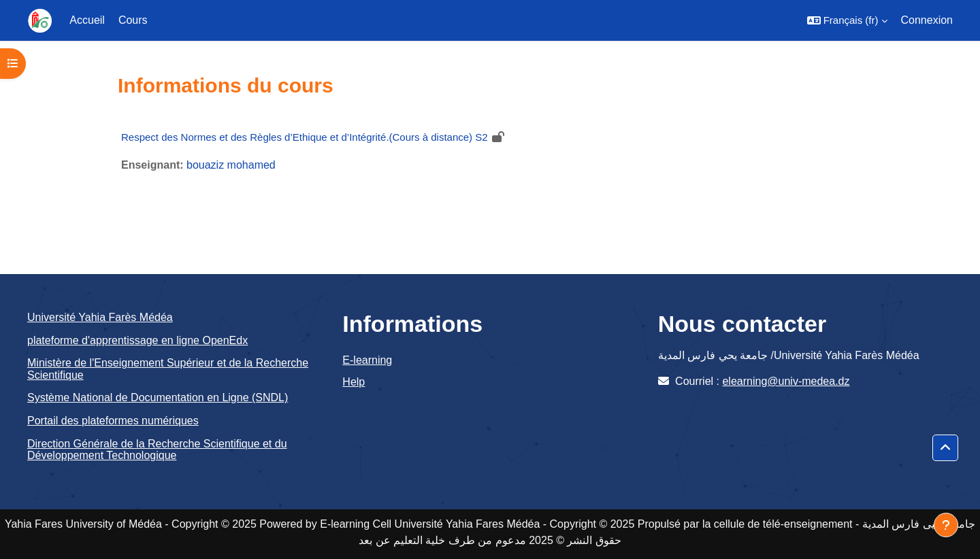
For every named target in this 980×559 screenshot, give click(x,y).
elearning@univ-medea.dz (786, 381)
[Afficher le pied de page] (946, 525)
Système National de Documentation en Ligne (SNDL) (158, 397)
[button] (847, 20)
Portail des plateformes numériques (113, 421)
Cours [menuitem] (133, 20)
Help (354, 382)
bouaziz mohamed (231, 165)
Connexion (927, 20)
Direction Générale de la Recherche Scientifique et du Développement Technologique (157, 450)
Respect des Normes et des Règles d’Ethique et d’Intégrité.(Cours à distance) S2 (305, 137)
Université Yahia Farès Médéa (100, 317)
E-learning (367, 360)
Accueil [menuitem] (87, 20)
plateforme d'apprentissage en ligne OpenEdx (137, 340)
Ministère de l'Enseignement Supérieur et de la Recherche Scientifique (168, 369)
